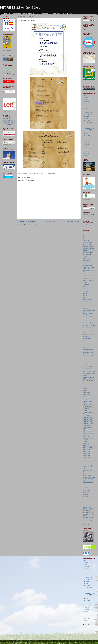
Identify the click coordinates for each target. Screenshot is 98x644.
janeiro (87, 140)
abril (87, 133)
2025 (86, 95)
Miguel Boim (86, 436)
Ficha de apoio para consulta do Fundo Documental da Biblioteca (89, 370)
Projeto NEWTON (67, 13)
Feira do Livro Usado (88, 363)
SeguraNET (85, 504)
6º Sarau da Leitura (87, 243)
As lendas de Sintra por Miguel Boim (88, 268)
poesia (84, 481)
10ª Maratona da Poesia (88, 233)
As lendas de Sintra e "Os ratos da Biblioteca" (89, 265)
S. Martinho (85, 494)
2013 (86, 153)
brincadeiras (86, 284)
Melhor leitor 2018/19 (88, 418)
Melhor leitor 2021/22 (88, 423)
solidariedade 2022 (87, 521)
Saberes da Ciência (87, 496)
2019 (86, 108)
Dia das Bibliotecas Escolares (87, 328)
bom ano (85, 282)
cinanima (85, 293)
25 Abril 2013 (86, 241)
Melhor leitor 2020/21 (88, 421)
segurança (85, 502)
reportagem (85, 487)
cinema (84, 297)
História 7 (85, 227)
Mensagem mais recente (27, 221)
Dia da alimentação (87, 322)
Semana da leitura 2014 (88, 512)
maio (87, 121)
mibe (84, 430)
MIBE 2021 (85, 432)
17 (83, 239)
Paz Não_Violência (87, 475)
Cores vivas (85, 225)
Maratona (85, 410)
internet (84, 390)
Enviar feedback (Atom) (30, 225)
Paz (84, 473)
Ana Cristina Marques (88, 252)
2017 (86, 145)
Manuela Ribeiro (87, 407)
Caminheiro (85, 286)
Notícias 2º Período (87, 461)
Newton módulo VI (87, 459)
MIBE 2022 (85, 434)
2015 (86, 149)
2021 (86, 104)
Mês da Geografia (87, 425)
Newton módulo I (87, 449)
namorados (85, 442)
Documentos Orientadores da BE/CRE (23, 13)
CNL (84, 303)
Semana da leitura (87, 510)
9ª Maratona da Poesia (88, 248)
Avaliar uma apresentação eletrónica (88, 274)
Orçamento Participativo (88, 465)
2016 (86, 147)
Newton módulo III (87, 453)
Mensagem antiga (73, 221)
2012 (86, 155)
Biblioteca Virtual (55, 13)
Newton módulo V (87, 457)
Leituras (85, 396)
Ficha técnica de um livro (89, 373)
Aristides (85, 262)
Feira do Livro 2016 (87, 361)
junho (87, 119)
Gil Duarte (85, 375)
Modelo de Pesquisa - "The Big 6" (88, 439)
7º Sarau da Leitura (87, 245)
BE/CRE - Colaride (89, 217)
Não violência (86, 443)
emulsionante (86, 342)
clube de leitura (86, 301)
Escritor (84, 344)
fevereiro (88, 138)
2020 (86, 106)
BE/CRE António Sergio (31, 173)
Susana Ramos (86, 523)
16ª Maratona (86, 237)
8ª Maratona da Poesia (88, 247)
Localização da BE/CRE (88, 405)
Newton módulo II (87, 451)
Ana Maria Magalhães (88, 254)
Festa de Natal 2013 (88, 367)
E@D (84, 340)
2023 (86, 100)
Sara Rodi (88, 126)
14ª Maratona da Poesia (89, 123)
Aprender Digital (87, 260)
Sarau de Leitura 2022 (88, 500)
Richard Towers (86, 492)
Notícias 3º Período (87, 463)
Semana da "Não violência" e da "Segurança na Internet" (88, 507)
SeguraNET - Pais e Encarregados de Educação (90, 129)
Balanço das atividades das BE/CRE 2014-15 (88, 278)
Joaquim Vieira (86, 394)
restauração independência (86, 490)
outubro (88, 114)
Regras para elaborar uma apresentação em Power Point (88, 484)
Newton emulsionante (88, 447)
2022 (86, 102)
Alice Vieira (85, 250)
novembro (88, 112)
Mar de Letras (86, 408)
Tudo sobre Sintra (7, 119)
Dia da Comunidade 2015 (89, 326)
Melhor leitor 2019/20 (88, 420)
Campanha (85, 288)
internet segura (86, 392)
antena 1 (85, 256)
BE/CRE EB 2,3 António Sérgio (20, 8)
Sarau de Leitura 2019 (88, 498)
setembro (88, 116)
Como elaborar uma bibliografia (87, 308)
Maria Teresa (86, 416)
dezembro (88, 110)
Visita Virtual (86, 525)
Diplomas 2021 (86, 338)
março (87, 136)
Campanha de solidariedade (86, 291)
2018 (86, 143)
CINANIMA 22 (86, 295)
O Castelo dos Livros (8, 123)
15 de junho (85, 235)
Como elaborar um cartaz (89, 305)
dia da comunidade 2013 (89, 324)
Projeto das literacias (42, 13)
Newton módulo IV (87, 455)
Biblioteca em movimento (89, 280)
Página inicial (7, 13)
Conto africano (86, 320)
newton (84, 445)
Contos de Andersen (8, 124)
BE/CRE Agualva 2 (89, 214)
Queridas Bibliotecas (8, 121)
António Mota (86, 258)
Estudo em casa (87, 359)
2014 (86, 151)
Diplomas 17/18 (86, 336)
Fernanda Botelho (87, 365)
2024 (86, 97)
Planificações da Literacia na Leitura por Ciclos (89, 478)
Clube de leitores (87, 299)
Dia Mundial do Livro (88, 334)
